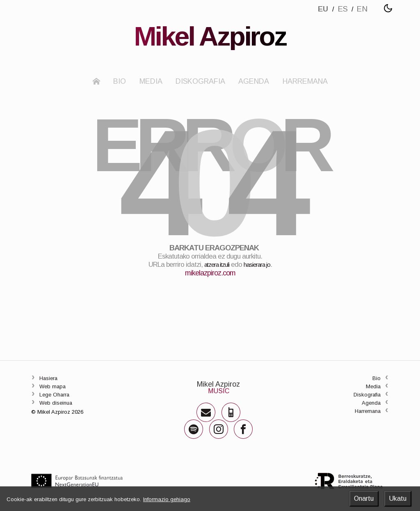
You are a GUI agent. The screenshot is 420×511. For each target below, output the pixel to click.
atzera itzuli (213, 280)
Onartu (364, 498)
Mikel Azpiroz (218, 399)
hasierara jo (261, 280)
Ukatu (398, 498)
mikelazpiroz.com (210, 288)
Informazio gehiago (167, 499)
